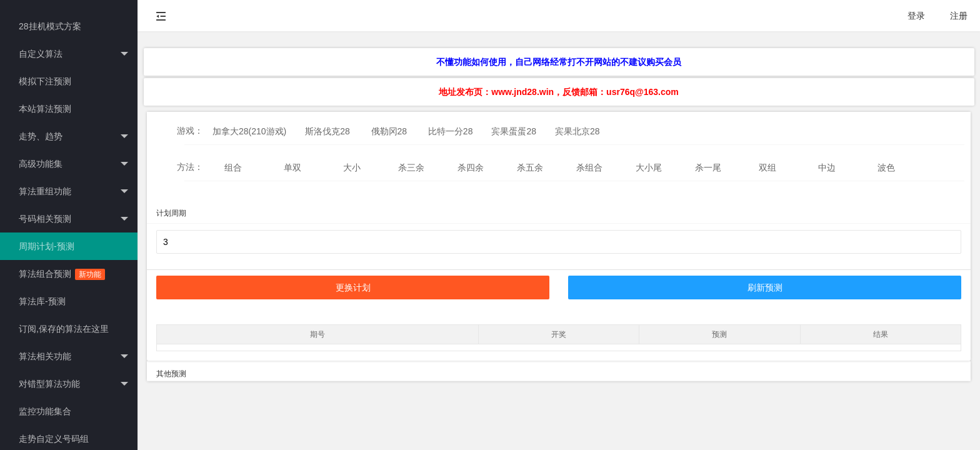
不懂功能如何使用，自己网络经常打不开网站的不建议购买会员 (559, 62)
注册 (959, 16)
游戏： (190, 131)
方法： (190, 167)
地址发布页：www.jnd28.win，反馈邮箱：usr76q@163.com (558, 92)
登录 (916, 16)
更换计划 (353, 287)
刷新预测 (765, 287)
